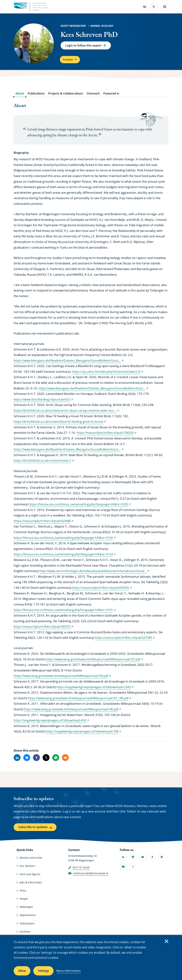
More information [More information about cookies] (69, 971)
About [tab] (20, 97)
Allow (22, 971)
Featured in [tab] (111, 97)
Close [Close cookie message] (167, 941)
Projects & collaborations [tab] (66, 97)
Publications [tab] (36, 97)
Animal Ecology (102, 26)
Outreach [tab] (93, 97)
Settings (43, 971)
